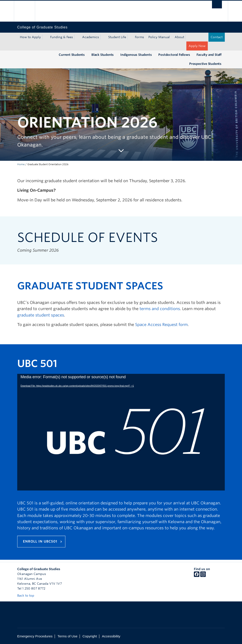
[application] (121, 432)
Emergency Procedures (35, 636)
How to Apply (30, 37)
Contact (217, 37)
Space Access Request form (161, 325)
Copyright (90, 636)
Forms (139, 37)
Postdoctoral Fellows (174, 55)
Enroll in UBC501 (40, 541)
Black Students (103, 55)
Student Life (117, 37)
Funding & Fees (61, 37)
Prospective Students (205, 64)
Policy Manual (159, 37)
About (179, 37)
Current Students (72, 55)
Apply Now (197, 46)
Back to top (28, 595)
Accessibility (111, 636)
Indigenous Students (136, 55)
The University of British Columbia (28, 11)
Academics (91, 37)
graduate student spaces (41, 315)
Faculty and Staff (209, 55)
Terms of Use (68, 636)
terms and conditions (160, 309)
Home (21, 164)
